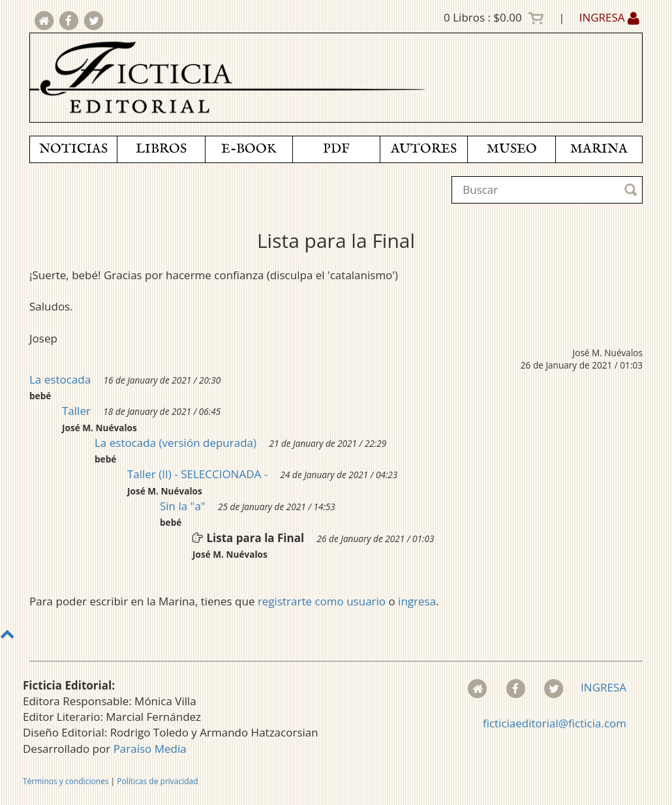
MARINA (599, 149)
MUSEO (512, 149)
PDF (336, 149)
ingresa (417, 601)
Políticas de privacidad (157, 781)
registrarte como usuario (322, 601)
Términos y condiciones (66, 781)
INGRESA (609, 17)
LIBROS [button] (161, 149)
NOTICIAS (73, 149)
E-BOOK (249, 149)
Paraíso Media (150, 749)
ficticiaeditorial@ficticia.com (555, 723)
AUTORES (424, 149)
